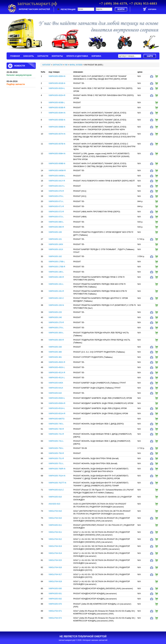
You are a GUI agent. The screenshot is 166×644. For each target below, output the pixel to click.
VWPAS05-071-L (56, 201)
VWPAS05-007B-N (57, 144)
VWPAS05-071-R (56, 206)
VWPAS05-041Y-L (57, 186)
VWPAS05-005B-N (57, 120)
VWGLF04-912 (55, 539)
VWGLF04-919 (55, 581)
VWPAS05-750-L (56, 448)
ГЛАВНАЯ (15, 56)
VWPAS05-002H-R (57, 95)
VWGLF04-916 (55, 567)
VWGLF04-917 (55, 574)
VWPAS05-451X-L (57, 378)
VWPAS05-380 (55, 352)
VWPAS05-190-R (56, 277)
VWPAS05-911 (55, 525)
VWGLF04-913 (55, 546)
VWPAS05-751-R (56, 458)
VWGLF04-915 (55, 560)
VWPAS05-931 (55, 593)
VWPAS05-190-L (56, 272)
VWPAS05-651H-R (57, 413)
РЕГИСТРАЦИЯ (68, 9)
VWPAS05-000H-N (57, 76)
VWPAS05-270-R (56, 322)
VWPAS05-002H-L (57, 88)
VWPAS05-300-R (56, 340)
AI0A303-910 (54, 504)
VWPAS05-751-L (56, 463)
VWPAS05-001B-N (57, 83)
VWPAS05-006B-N (57, 127)
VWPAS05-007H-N (57, 134)
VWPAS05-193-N (56, 305)
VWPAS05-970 (55, 604)
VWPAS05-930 (55, 588)
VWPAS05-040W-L (57, 176)
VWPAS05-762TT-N (57, 483)
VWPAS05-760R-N (57, 469)
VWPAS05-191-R (56, 291)
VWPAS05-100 (55, 232)
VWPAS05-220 (55, 312)
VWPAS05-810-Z (56, 490)
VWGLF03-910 (55, 511)
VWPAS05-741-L (56, 441)
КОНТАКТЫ (57, 56)
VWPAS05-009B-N (57, 163)
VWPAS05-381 (55, 357)
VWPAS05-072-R (56, 212)
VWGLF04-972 (55, 618)
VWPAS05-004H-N (57, 113)
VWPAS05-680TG (57, 419)
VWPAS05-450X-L (57, 367)
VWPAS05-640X (56, 383)
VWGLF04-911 (55, 532)
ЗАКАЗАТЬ (29, 56)
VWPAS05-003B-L (57, 102)
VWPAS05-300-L (56, 333)
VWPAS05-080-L (56, 222)
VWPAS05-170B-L (57, 262)
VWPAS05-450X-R (57, 362)
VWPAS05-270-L (56, 328)
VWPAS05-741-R (56, 434)
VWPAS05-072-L (56, 217)
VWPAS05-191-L (56, 284)
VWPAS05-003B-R (57, 108)
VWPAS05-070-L (56, 196)
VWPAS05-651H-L (57, 408)
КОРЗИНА (96, 56)
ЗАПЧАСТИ (43, 56)
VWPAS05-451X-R (57, 373)
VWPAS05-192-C (56, 298)
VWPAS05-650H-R (57, 403)
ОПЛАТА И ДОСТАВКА (77, 56)
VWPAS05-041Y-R (57, 181)
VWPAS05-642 (55, 393)
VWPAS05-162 (55, 256)
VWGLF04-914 (55, 553)
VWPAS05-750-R (56, 453)
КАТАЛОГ (47, 65)
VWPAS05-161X (56, 249)
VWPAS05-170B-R (57, 267)
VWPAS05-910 (55, 497)
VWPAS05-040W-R (57, 170)
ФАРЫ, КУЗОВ (76, 65)
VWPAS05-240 (55, 317)
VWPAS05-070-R (56, 191)
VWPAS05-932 (55, 599)
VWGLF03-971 (55, 611)
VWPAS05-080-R (56, 227)
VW (66, 65)
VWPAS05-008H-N (57, 154)
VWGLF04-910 (55, 518)
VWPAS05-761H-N (57, 476)
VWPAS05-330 (55, 347)
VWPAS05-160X (56, 244)
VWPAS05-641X (56, 388)
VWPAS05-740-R (56, 429)
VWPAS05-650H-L (57, 398)
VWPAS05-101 (55, 239)
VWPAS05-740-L (56, 424)
